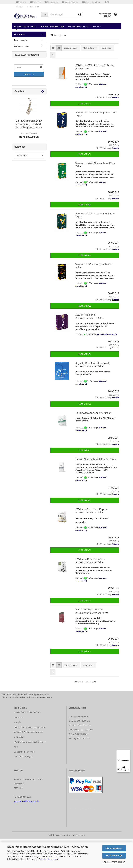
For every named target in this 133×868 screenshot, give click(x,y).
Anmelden (29, 103)
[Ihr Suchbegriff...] (45, 15)
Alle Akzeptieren (114, 848)
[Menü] (128, 751)
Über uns (21, 2)
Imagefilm (35, 2)
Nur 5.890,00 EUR (29, 164)
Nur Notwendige (114, 856)
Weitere (97, 26)
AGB (16, 776)
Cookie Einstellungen (23, 786)
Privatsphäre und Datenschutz (27, 741)
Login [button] (20, 7)
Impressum (19, 746)
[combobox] (71, 77)
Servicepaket (51, 2)
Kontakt (17, 751)
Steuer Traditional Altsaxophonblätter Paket (90, 345)
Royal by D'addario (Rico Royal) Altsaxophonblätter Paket (93, 394)
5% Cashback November (25, 781)
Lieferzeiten (19, 766)
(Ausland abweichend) (107, 363)
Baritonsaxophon (22, 75)
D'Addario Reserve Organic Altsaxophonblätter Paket (90, 590)
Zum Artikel (85, 133)
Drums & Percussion (78, 26)
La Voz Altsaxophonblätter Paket (93, 442)
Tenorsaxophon (21, 69)
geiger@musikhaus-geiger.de (26, 830)
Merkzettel (33, 7)
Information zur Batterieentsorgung (29, 756)
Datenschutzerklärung (48, 859)
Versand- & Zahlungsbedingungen (29, 761)
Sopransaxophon (22, 58)
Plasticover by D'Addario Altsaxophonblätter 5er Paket (92, 640)
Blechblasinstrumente (52, 26)
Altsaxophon (20, 63)
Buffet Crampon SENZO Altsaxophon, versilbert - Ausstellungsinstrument (29, 153)
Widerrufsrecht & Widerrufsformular (30, 771)
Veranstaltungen (70, 2)
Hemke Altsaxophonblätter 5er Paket (96, 488)
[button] (107, 2)
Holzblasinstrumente (25, 26)
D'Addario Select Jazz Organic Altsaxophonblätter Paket (92, 540)
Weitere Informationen (114, 862)
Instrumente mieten (91, 2)
